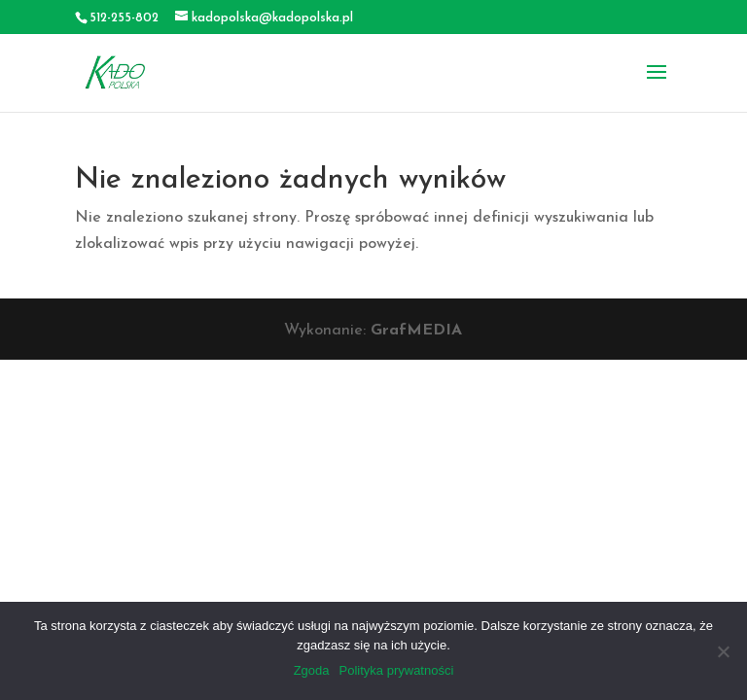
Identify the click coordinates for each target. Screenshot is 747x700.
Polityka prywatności (397, 670)
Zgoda (312, 670)
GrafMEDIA (416, 331)
